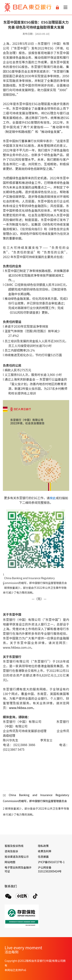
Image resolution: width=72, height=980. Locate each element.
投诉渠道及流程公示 (17, 857)
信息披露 (43, 857)
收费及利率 (45, 851)
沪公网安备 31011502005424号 (50, 869)
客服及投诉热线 (14, 846)
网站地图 (10, 862)
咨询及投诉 (11, 851)
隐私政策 (43, 846)
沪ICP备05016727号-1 (51, 862)
